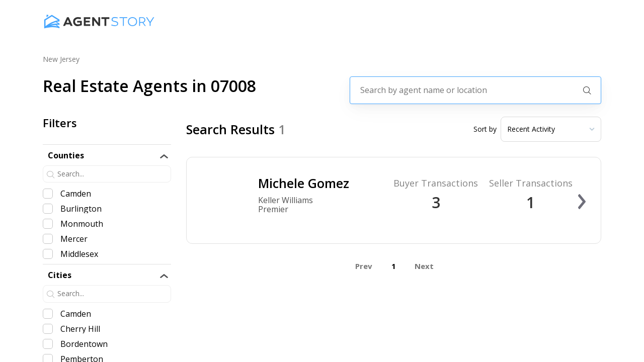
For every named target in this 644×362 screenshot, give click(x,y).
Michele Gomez (304, 183)
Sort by (485, 129)
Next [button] (424, 266)
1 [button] (394, 266)
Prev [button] (364, 266)
